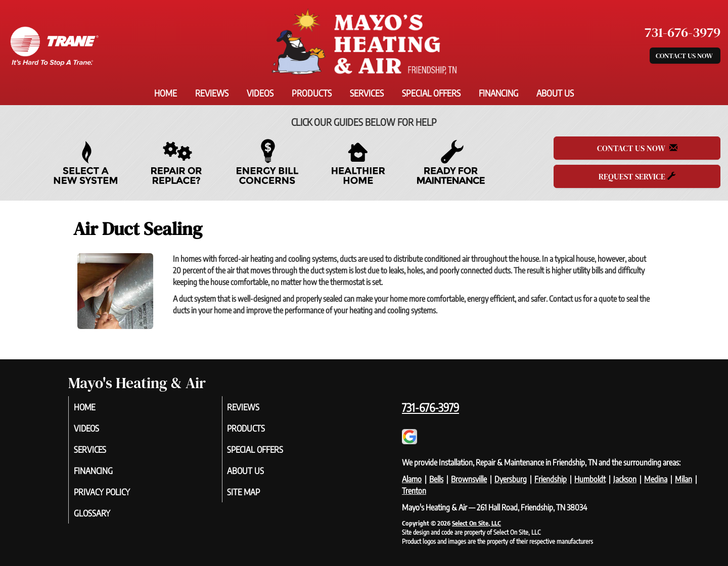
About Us (555, 93)
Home (166, 93)
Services (367, 93)
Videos (260, 93)
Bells (436, 479)
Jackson (625, 479)
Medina (656, 479)
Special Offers (431, 93)
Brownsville (469, 479)
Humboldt (590, 479)
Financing (498, 93)
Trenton (414, 491)
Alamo (412, 479)
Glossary (104, 518)
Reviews (212, 93)
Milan (684, 479)
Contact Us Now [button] (685, 56)
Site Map (256, 496)
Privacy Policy (116, 496)
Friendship (551, 479)
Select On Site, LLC (476, 523)
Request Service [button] (637, 176)
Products (312, 93)
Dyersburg (511, 479)
